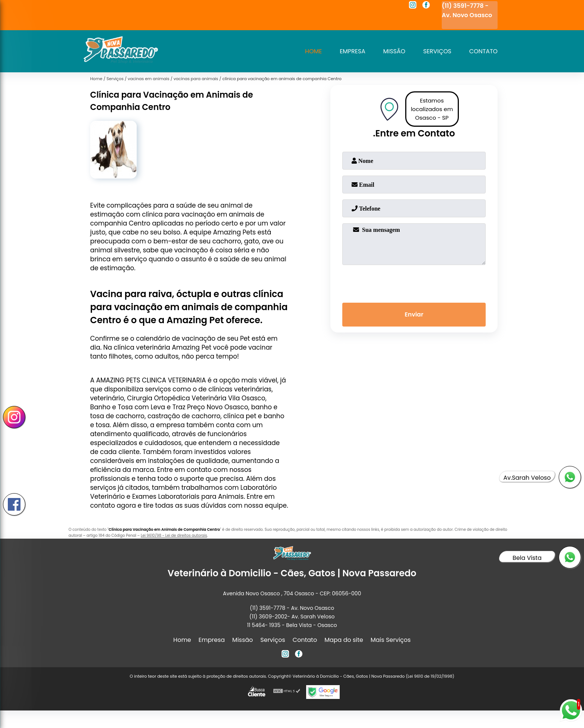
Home (312, 51)
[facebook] (426, 6)
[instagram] (413, 6)
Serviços (437, 51)
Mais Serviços (391, 640)
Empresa (352, 51)
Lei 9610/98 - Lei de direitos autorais (174, 535)
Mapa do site (344, 640)
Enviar (414, 315)
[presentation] (414, 282)
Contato (483, 51)
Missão (394, 51)
